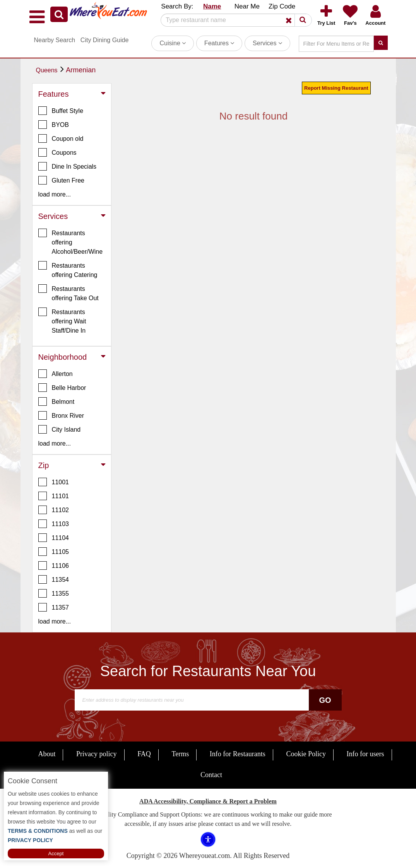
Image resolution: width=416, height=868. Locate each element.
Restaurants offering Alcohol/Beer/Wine (71, 242)
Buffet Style (61, 111)
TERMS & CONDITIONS (38, 831)
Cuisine (173, 43)
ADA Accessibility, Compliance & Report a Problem (208, 801)
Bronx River (61, 415)
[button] (59, 14)
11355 (54, 593)
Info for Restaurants (238, 754)
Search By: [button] (177, 6)
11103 (54, 524)
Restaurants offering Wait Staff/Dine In (62, 321)
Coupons (57, 152)
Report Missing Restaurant (336, 88)
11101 (54, 496)
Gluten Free (61, 180)
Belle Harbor (62, 388)
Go (325, 700)
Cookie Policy (306, 754)
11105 (54, 552)
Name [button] (212, 6)
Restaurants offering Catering (68, 270)
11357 (54, 607)
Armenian (81, 70)
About (47, 754)
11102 (54, 510)
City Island (60, 429)
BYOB (54, 125)
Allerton (56, 374)
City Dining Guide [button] (105, 40)
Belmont (56, 402)
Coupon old (61, 138)
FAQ (144, 754)
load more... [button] (55, 194)
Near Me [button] (247, 6)
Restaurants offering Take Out (68, 293)
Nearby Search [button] (55, 40)
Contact (211, 775)
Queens (47, 70)
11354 (54, 579)
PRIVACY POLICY (30, 840)
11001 (54, 482)
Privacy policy (96, 754)
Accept (56, 853)
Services (267, 43)
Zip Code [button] (282, 6)
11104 (54, 538)
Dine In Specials (68, 166)
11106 (54, 566)
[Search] (233, 20)
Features (219, 43)
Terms (180, 754)
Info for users (365, 754)
